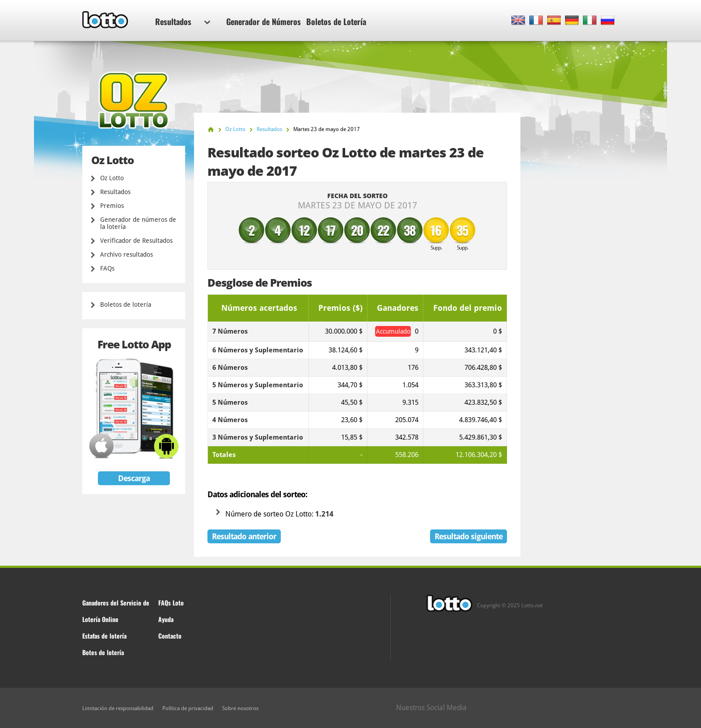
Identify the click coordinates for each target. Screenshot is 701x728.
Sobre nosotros (240, 708)
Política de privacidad (188, 708)
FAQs (107, 268)
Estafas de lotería (104, 636)
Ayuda (166, 619)
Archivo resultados (127, 254)
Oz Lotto (112, 178)
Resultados (183, 21)
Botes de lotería (103, 652)
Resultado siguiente (469, 536)
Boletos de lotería (126, 305)
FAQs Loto (171, 603)
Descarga (134, 478)
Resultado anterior (244, 536)
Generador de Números (264, 21)
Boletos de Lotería (336, 21)
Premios (112, 206)
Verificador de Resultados (136, 241)
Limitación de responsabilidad (118, 708)
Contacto (170, 636)
